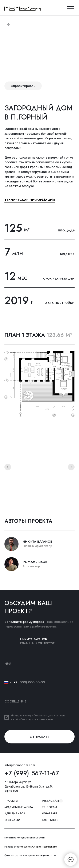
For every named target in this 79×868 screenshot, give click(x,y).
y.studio (25, 847)
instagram (50, 801)
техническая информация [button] (30, 200)
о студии (12, 820)
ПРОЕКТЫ (11, 801)
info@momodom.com (20, 765)
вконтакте (50, 820)
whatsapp (50, 814)
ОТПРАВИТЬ (39, 737)
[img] (22, 9)
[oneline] (39, 701)
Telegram (49, 807)
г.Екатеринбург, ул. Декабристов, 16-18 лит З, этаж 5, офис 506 (29, 786)
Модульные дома (19, 807)
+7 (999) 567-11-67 (32, 773)
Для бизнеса (15, 814)
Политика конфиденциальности (25, 837)
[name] (39, 664)
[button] (71, 8)
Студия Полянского (45, 847)
